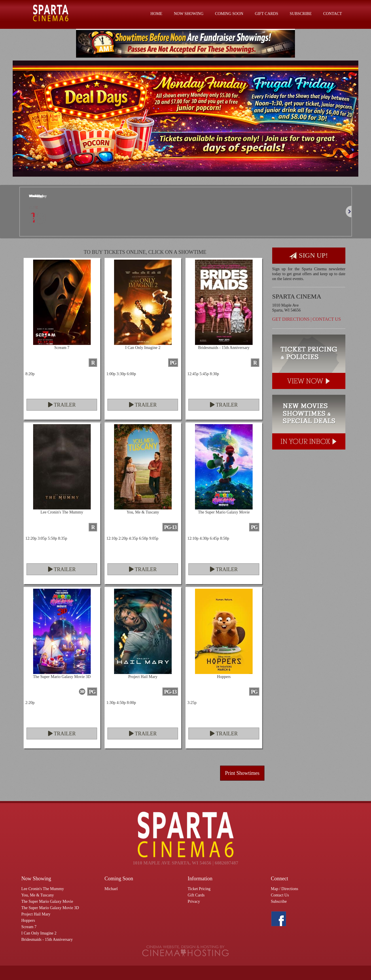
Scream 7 (29, 927)
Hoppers (28, 920)
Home (156, 14)
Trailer (62, 405)
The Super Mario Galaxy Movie (47, 901)
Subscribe (301, 14)
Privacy (194, 901)
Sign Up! (308, 256)
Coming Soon (229, 14)
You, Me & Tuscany (38, 895)
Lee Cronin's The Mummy (43, 889)
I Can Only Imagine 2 (39, 933)
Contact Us (327, 319)
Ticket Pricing (199, 889)
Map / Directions (284, 889)
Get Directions (291, 319)
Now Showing (189, 14)
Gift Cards (267, 14)
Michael (111, 889)
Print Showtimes (242, 773)
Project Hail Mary (36, 914)
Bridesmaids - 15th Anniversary (47, 940)
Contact (333, 14)
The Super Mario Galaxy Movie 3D (50, 908)
